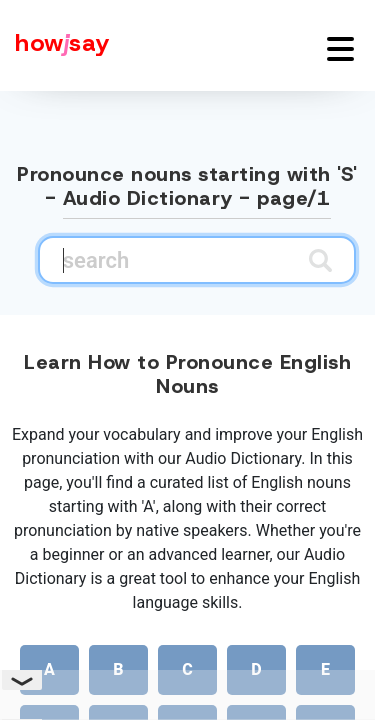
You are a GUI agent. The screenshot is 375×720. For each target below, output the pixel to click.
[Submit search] (320, 260)
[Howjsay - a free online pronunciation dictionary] (55, 45)
